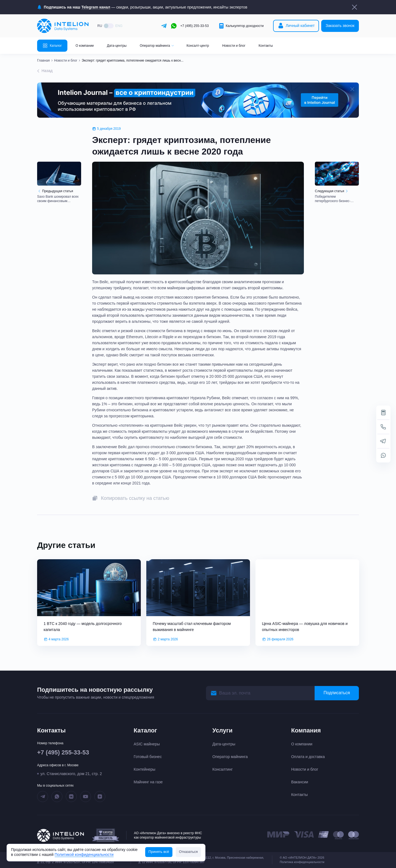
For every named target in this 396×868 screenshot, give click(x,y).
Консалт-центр (198, 46)
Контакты (266, 46)
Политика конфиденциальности (302, 862)
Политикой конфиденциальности (84, 855)
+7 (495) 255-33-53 (195, 26)
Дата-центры (117, 46)
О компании (85, 46)
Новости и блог (234, 46)
